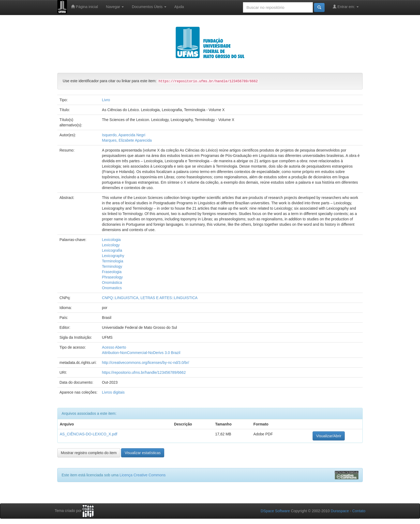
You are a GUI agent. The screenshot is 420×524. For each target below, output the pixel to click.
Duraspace (340, 511)
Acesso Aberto (114, 347)
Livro (106, 100)
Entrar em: (346, 7)
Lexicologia (111, 240)
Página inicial (84, 7)
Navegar (115, 7)
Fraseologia (112, 272)
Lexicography (113, 256)
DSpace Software (275, 511)
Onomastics (112, 288)
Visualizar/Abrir (329, 436)
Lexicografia (112, 250)
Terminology (112, 266)
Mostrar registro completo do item (89, 453)
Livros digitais (113, 392)
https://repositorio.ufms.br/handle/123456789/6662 (144, 372)
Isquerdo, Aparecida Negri (124, 135)
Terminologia (113, 261)
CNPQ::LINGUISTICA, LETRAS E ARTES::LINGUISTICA (150, 298)
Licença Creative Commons (142, 475)
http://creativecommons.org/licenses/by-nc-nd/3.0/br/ (146, 363)
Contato (359, 511)
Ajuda (179, 7)
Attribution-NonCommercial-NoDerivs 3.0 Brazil (141, 353)
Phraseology (112, 277)
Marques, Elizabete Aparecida (127, 140)
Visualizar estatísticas (142, 453)
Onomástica (112, 282)
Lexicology (111, 245)
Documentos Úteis (149, 7)
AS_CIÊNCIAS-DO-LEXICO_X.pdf (89, 434)
